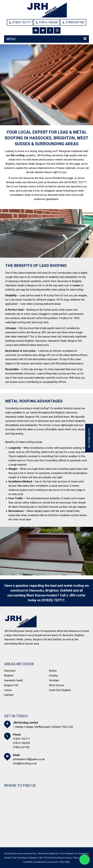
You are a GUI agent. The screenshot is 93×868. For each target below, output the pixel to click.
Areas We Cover (19, 664)
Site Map (65, 862)
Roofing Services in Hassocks (20, 853)
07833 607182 (21, 747)
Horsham (54, 680)
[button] (85, 860)
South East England (60, 690)
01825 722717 (21, 739)
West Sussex (57, 685)
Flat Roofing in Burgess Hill (28, 858)
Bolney (53, 671)
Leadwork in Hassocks (46, 862)
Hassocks (10, 671)
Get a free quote (89, 438)
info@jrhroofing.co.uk (25, 763)
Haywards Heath (13, 680)
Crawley (53, 676)
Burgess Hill (11, 685)
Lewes (8, 690)
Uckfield (9, 695)
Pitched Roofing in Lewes (58, 858)
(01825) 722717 (53, 600)
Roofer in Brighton (49, 853)
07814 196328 (21, 743)
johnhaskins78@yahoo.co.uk (29, 759)
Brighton (9, 676)
